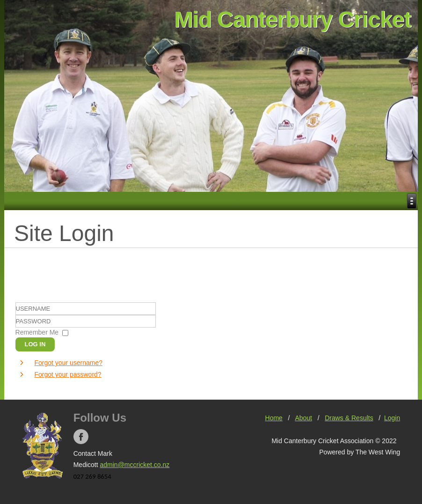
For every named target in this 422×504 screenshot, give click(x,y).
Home (274, 418)
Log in (35, 344)
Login (392, 418)
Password (16, 328)
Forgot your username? (68, 363)
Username (16, 315)
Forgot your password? (68, 374)
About (303, 418)
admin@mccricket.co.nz (135, 465)
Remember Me (37, 332)
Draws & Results (349, 418)
